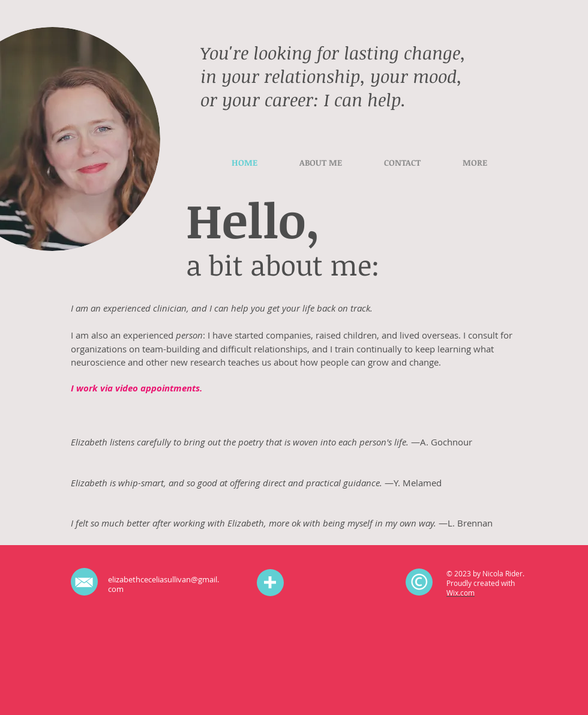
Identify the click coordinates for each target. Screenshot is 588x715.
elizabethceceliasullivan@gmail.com (163, 584)
